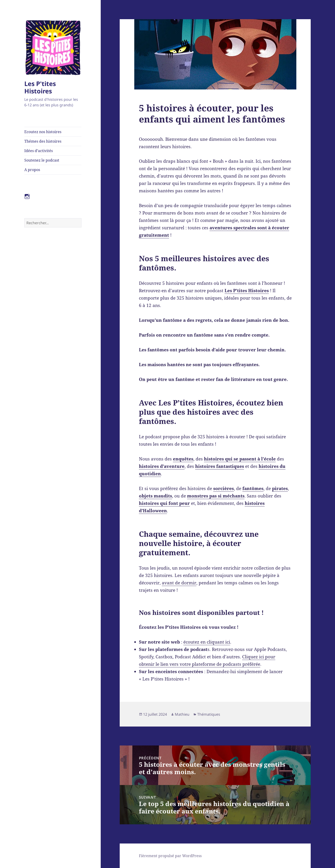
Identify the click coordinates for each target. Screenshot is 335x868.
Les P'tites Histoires (40, 87)
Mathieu (182, 714)
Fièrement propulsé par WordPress (170, 856)
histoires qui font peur (164, 503)
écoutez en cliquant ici (207, 642)
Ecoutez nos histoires (43, 132)
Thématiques (209, 714)
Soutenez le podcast (42, 160)
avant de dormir (179, 583)
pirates (280, 488)
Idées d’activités (39, 151)
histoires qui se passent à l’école (240, 459)
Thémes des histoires (43, 141)
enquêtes (183, 459)
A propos (32, 170)
